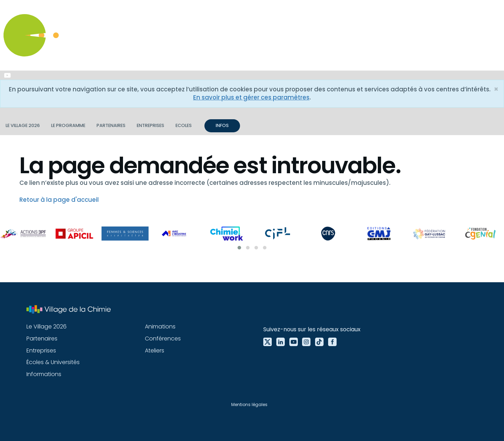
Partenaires (111, 125)
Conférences (163, 339)
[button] (239, 248)
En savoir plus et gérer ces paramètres (251, 97)
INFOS (222, 125)
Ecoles (184, 125)
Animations (160, 327)
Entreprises (150, 125)
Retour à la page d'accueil (59, 200)
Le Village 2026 (47, 327)
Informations (44, 374)
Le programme (68, 125)
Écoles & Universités (53, 362)
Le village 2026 (23, 125)
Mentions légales (249, 404)
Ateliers (155, 351)
